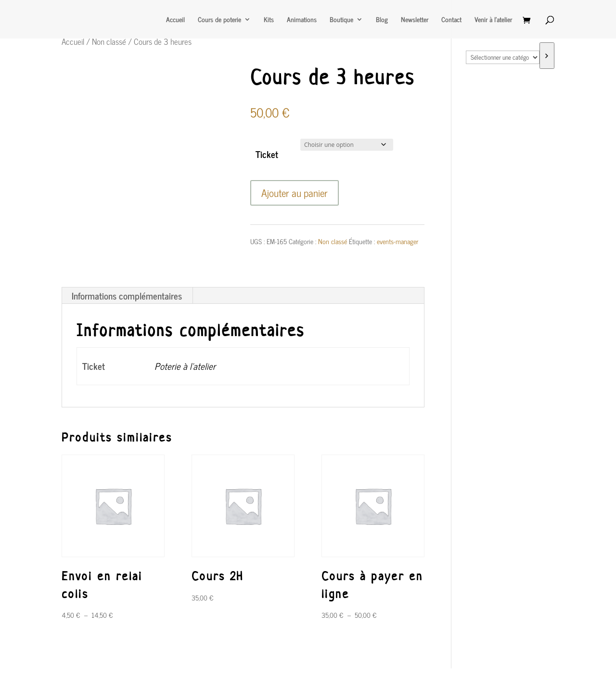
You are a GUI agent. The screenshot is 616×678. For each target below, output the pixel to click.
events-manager (398, 241)
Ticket (267, 154)
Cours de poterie (219, 20)
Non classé (109, 41)
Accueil (175, 20)
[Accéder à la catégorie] (547, 56)
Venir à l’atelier (493, 20)
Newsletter (415, 20)
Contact (451, 20)
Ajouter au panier (295, 193)
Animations (302, 20)
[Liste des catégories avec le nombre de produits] (502, 57)
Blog (382, 20)
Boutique (341, 20)
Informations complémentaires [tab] (127, 295)
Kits (269, 20)
